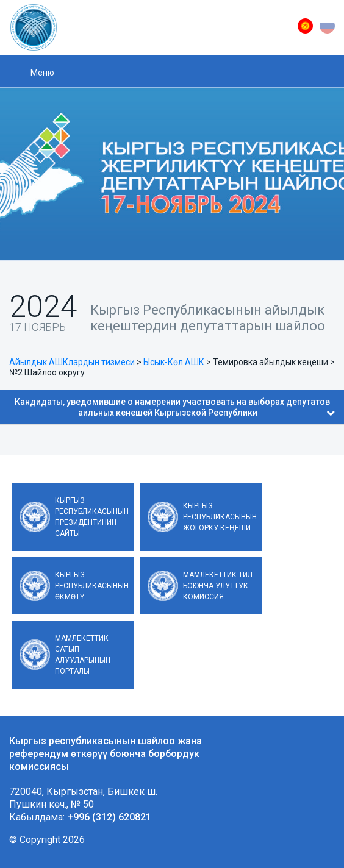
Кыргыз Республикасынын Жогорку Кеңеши (220, 517)
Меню (42, 73)
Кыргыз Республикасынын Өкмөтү (92, 586)
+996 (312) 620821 (109, 817)
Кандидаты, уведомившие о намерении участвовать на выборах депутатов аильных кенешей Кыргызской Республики (175, 407)
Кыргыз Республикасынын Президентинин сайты (92, 517)
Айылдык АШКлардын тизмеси (72, 362)
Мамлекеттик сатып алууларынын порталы (83, 655)
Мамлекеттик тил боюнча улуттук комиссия (218, 586)
